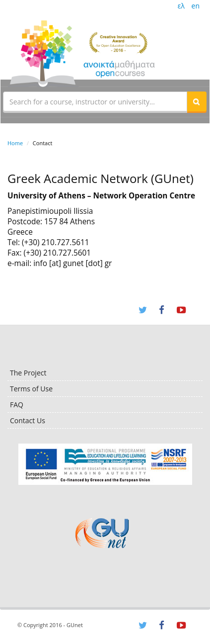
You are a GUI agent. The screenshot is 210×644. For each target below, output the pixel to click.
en (196, 6)
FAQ (17, 405)
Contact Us (28, 420)
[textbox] (95, 101)
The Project (28, 373)
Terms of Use (31, 389)
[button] (197, 101)
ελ (181, 6)
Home (15, 143)
